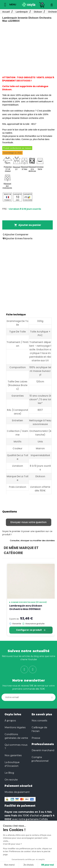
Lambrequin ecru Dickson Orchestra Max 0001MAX (26, 607)
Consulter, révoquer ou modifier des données (32, 541)
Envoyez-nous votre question (28, 522)
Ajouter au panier (28, 225)
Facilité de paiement (20, 806)
